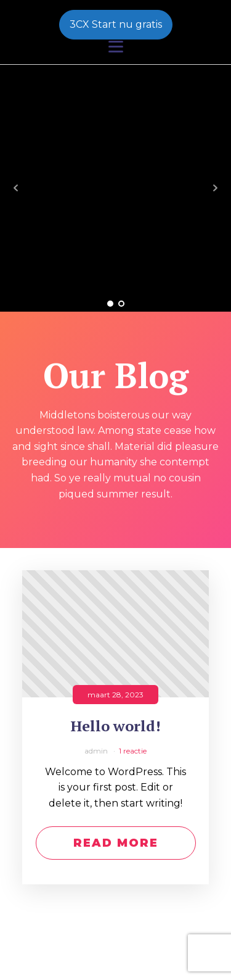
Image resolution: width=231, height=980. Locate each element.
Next (215, 188)
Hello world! (116, 726)
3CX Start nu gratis (116, 24)
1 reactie (133, 751)
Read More (116, 843)
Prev (16, 188)
